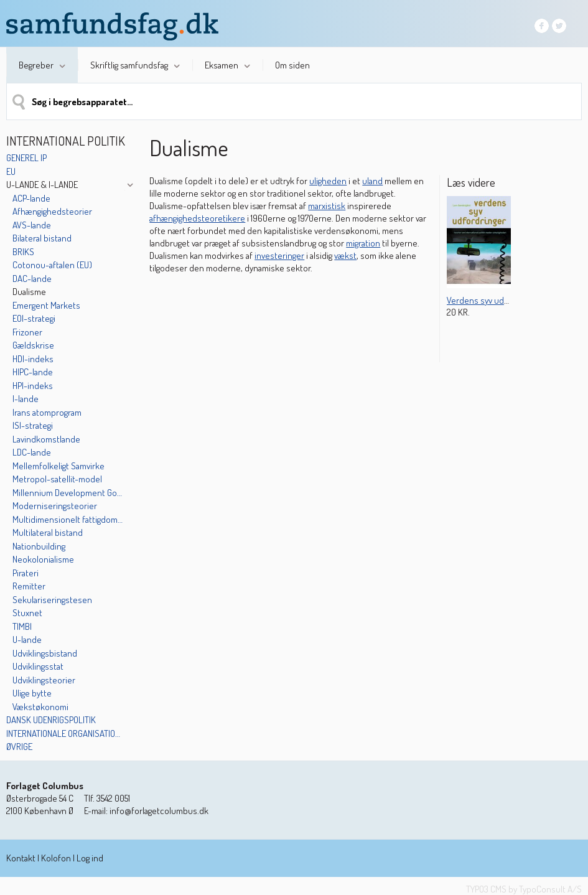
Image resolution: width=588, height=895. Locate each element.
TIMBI (22, 626)
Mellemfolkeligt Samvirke (58, 466)
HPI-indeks (33, 386)
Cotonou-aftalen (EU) (52, 265)
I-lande (26, 399)
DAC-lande (32, 279)
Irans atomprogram (47, 412)
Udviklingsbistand (45, 653)
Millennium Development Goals (68, 493)
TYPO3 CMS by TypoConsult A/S (524, 889)
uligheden (328, 181)
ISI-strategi (33, 425)
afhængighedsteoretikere (197, 218)
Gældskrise (33, 345)
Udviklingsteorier (44, 680)
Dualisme (29, 292)
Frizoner (27, 332)
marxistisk (327, 206)
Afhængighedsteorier (52, 211)
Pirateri (26, 573)
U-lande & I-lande (42, 185)
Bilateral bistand (42, 238)
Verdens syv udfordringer (494, 300)
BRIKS (23, 252)
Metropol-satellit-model (57, 479)
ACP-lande (31, 198)
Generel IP (26, 158)
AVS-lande (32, 225)
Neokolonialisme (43, 559)
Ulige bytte (32, 693)
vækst (345, 255)
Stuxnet (27, 613)
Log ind (90, 858)
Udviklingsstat (38, 666)
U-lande (27, 640)
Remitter (29, 586)
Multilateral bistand (48, 532)
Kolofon (56, 858)
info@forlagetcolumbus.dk (159, 811)
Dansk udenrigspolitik (51, 720)
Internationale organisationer (65, 733)
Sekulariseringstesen (52, 600)
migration (363, 243)
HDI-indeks (33, 359)
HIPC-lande (33, 372)
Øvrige (19, 747)
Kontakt (21, 858)
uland (372, 181)
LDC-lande (32, 452)
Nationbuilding (39, 546)
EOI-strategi (34, 318)
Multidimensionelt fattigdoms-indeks (68, 519)
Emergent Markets (46, 305)
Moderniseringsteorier (55, 506)
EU (11, 171)
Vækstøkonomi (40, 707)
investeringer (279, 255)
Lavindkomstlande (46, 439)
